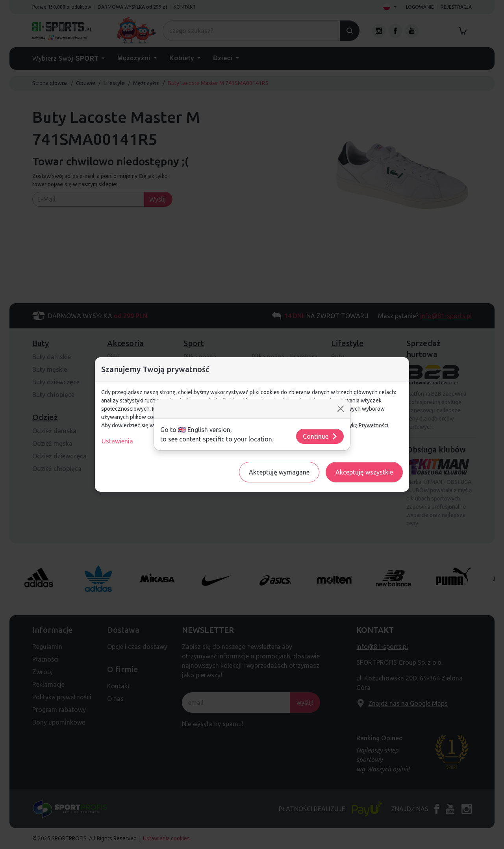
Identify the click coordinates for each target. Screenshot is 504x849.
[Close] (341, 409)
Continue (320, 436)
